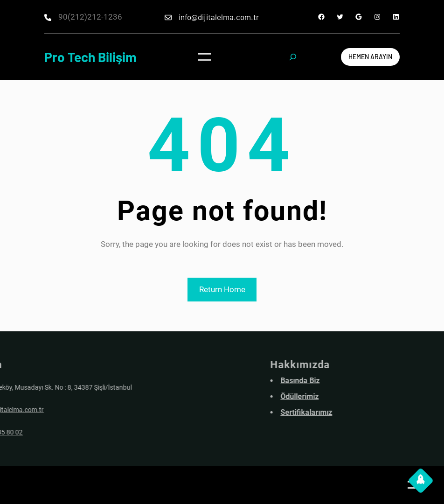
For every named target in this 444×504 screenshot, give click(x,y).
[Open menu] (204, 57)
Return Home (222, 289)
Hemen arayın (370, 57)
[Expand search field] (293, 57)
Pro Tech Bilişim (90, 57)
